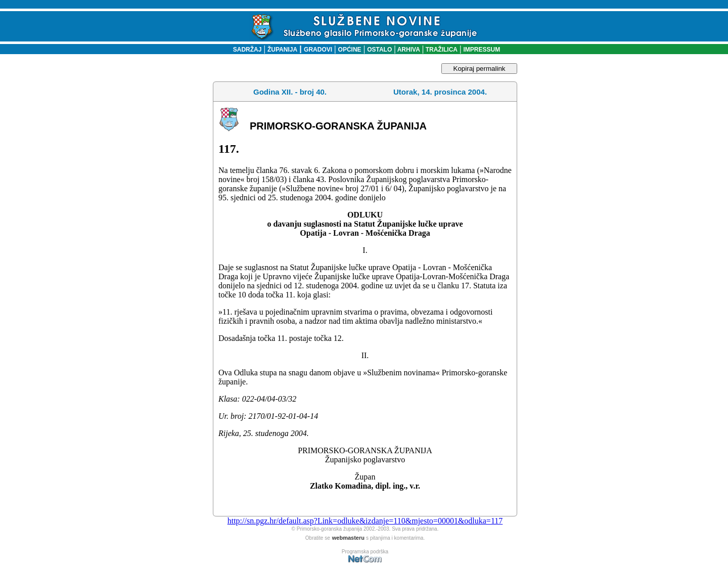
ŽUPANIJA (282, 50)
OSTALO (379, 50)
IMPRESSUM (482, 50)
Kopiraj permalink (480, 69)
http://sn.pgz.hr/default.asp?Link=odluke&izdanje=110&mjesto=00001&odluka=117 (365, 521)
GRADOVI (318, 50)
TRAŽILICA (441, 50)
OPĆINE (350, 50)
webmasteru (348, 538)
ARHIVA (408, 50)
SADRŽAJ (245, 50)
